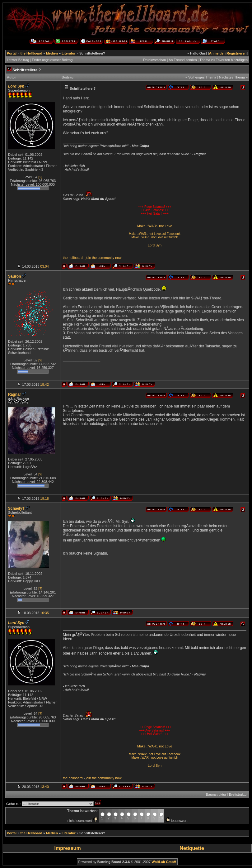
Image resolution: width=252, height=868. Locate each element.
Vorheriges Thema (202, 77)
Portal (12, 53)
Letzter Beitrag (18, 60)
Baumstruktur (216, 794)
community (106, 258)
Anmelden (217, 53)
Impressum (67, 848)
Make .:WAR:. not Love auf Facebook (155, 234)
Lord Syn (155, 245)
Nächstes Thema (232, 77)
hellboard (75, 258)
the (65, 258)
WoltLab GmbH (164, 862)
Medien (52, 53)
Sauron (14, 276)
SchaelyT (16, 508)
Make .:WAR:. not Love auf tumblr (155, 237)
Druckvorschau (154, 60)
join (88, 258)
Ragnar (14, 394)
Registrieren (236, 53)
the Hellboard (31, 53)
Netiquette (192, 848)
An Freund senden (183, 60)
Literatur (69, 53)
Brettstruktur (238, 794)
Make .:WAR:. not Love (155, 226)
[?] (40, 177)
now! (119, 258)
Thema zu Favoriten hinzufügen (224, 60)
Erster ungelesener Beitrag (52, 60)
